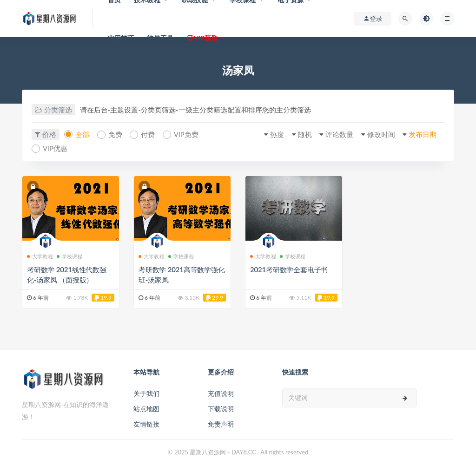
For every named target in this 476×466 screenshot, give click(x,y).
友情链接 (146, 423)
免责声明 (221, 423)
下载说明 (221, 408)
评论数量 (335, 134)
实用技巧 (121, 38)
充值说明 (221, 392)
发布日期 (421, 134)
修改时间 (378, 134)
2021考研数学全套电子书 (289, 269)
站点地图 (146, 408)
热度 (270, 134)
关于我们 (146, 392)
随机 (298, 134)
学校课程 (70, 255)
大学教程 (40, 255)
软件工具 (160, 38)
